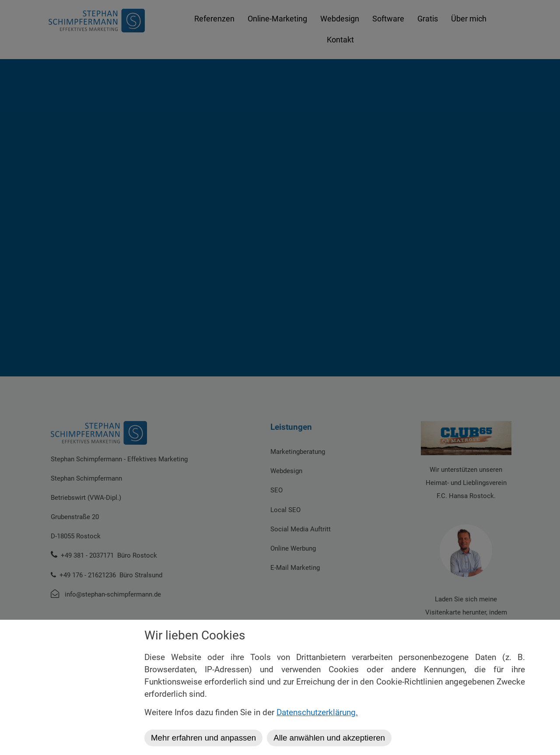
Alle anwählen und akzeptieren (329, 738)
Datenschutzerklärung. (317, 713)
